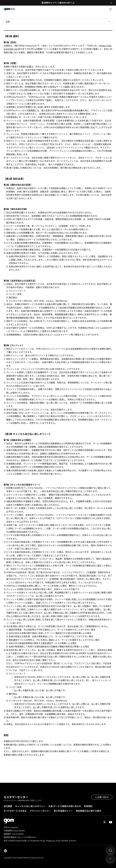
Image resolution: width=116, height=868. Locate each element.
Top (110, 859)
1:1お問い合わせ (102, 797)
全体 (8, 22)
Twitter (105, 822)
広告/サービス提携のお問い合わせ (65, 806)
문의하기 (110, 850)
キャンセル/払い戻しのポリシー (30, 806)
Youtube (111, 822)
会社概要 (8, 806)
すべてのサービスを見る (15, 811)
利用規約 (88, 806)
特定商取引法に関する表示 (89, 811)
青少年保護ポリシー (63, 811)
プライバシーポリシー (40, 811)
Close (111, 3)
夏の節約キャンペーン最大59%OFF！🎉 (58, 3)
